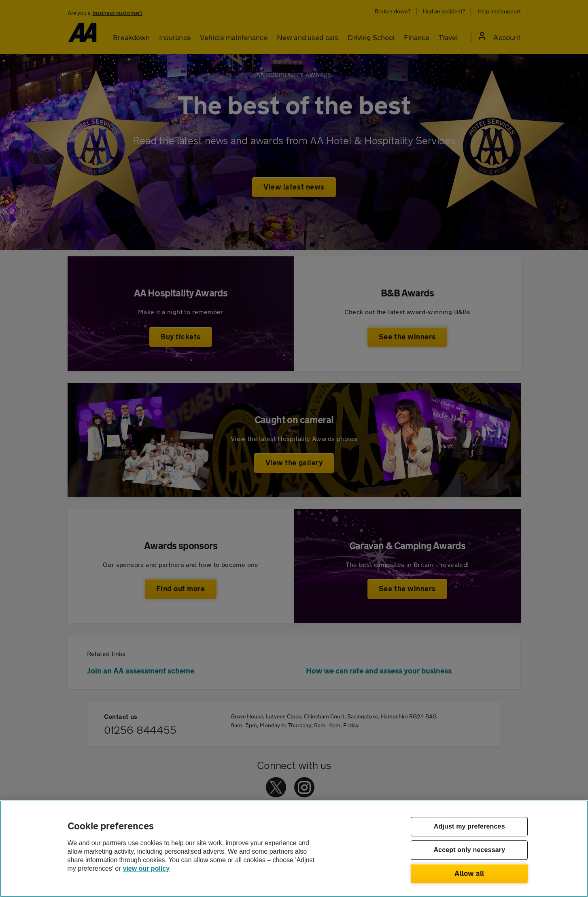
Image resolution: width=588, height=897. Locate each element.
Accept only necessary (469, 850)
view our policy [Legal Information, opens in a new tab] (146, 868)
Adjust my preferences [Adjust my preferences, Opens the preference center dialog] (469, 827)
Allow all (469, 873)
